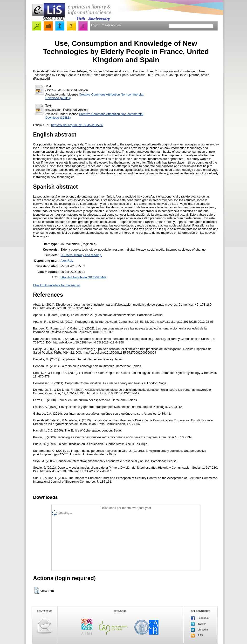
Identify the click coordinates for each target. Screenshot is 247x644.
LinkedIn (199, 630)
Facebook (200, 618)
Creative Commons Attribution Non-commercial (111, 94)
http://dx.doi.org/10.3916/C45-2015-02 (77, 125)
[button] (37, 590)
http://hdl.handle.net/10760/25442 (84, 277)
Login (95, 25)
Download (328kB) (58, 118)
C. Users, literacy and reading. (81, 255)
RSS (197, 636)
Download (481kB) (58, 98)
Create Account (111, 25)
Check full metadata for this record (57, 285)
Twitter (198, 624)
